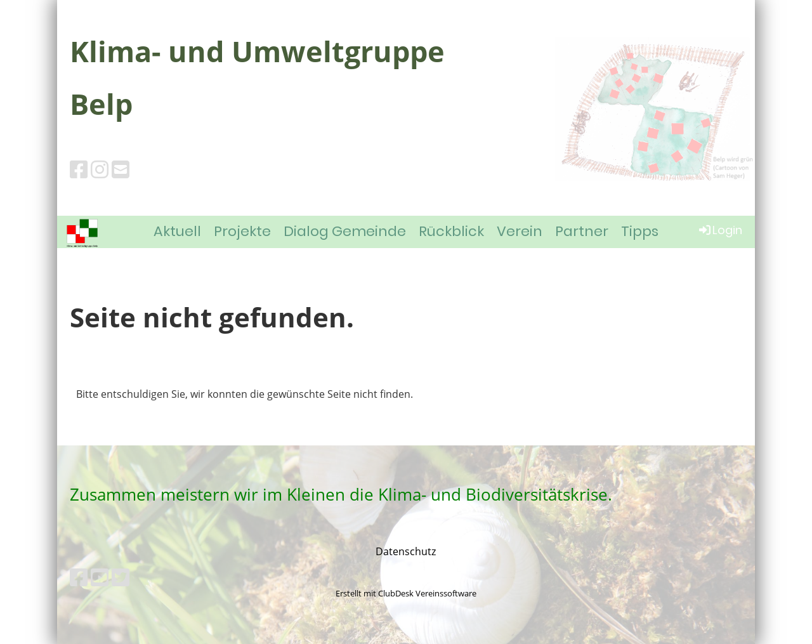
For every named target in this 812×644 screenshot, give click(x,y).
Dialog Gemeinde (345, 231)
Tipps (640, 231)
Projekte (242, 231)
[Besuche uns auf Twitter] (121, 577)
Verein (520, 231)
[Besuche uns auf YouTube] (100, 577)
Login (720, 230)
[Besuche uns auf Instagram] (100, 169)
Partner (582, 231)
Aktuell (177, 231)
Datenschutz (406, 551)
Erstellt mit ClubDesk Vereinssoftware (406, 593)
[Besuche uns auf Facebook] (79, 169)
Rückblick (451, 231)
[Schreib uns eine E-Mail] (121, 169)
